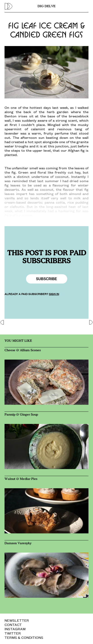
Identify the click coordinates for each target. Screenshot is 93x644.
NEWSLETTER (17, 620)
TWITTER (13, 633)
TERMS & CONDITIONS (24, 637)
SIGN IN (54, 294)
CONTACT (13, 624)
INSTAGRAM (15, 629)
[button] (2, 322)
